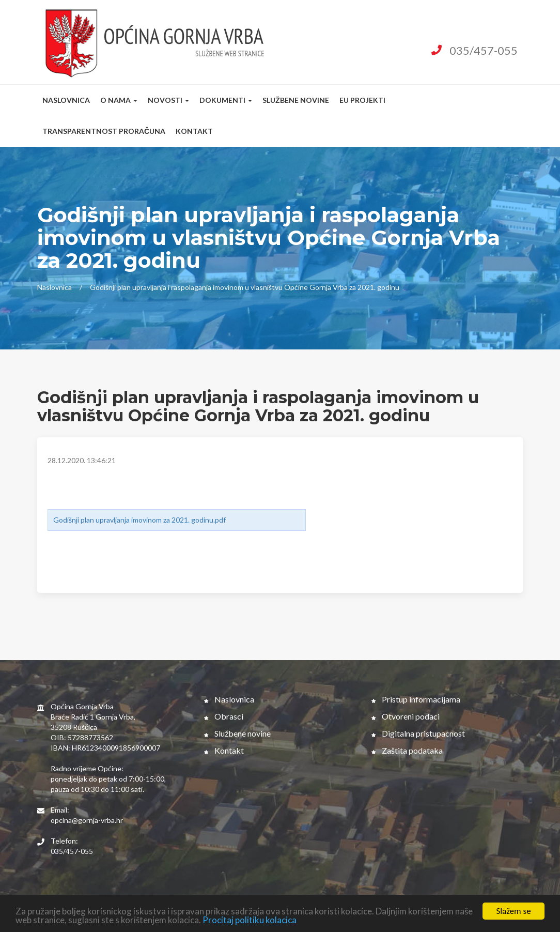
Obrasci (224, 716)
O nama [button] (119, 100)
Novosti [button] (168, 100)
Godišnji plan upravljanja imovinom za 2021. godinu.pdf (139, 520)
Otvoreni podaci (406, 716)
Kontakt (194, 131)
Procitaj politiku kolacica (250, 920)
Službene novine (296, 100)
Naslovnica (66, 100)
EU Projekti (362, 100)
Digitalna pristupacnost (418, 733)
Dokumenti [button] (226, 100)
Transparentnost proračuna (104, 131)
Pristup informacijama (416, 699)
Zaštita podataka (407, 750)
